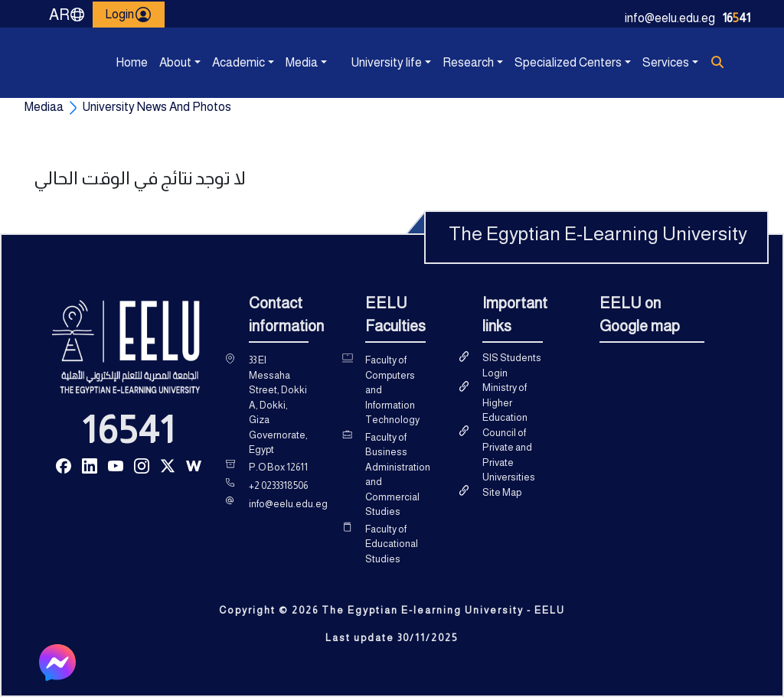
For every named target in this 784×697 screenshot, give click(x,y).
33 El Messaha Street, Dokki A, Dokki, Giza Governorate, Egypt (278, 405)
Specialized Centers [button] (518, 62)
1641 (737, 18)
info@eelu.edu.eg (670, 18)
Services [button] (645, 62)
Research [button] (446, 62)
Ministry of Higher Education (505, 402)
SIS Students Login (512, 365)
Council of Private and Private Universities (509, 455)
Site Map (502, 492)
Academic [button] (215, 62)
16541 (129, 430)
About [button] (162, 62)
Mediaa (44, 107)
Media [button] (289, 62)
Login (129, 15)
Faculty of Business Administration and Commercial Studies (398, 475)
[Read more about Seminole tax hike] (64, 465)
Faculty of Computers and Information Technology (392, 390)
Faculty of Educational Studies (392, 544)
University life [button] (354, 62)
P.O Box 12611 (278, 467)
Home (119, 62)
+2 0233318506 (278, 485)
